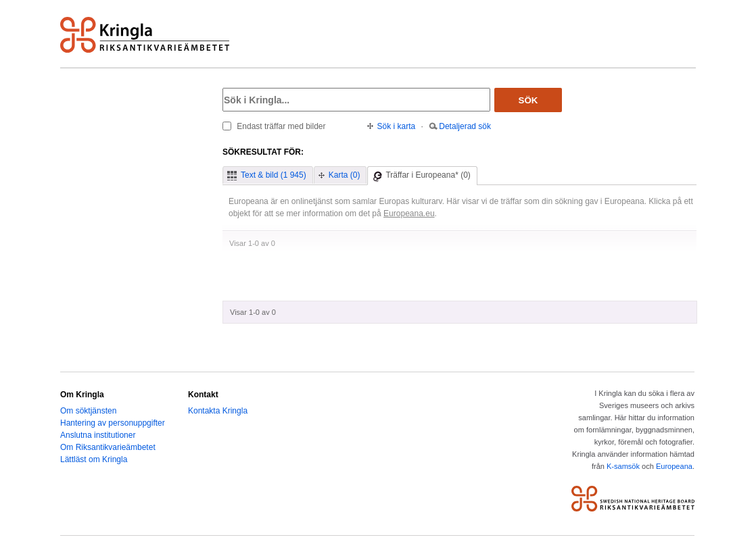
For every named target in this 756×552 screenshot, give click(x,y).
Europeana (674, 466)
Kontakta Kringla (218, 411)
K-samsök (623, 466)
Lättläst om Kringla (94, 459)
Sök (528, 100)
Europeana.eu (409, 214)
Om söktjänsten (88, 411)
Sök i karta (397, 126)
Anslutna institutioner (98, 435)
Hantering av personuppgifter (113, 423)
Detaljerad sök (465, 126)
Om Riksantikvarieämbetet (108, 447)
